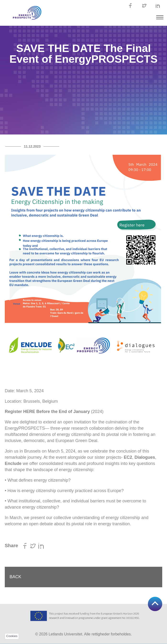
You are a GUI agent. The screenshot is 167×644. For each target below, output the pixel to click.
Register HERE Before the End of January (47, 412)
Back (15, 577)
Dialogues (145, 457)
